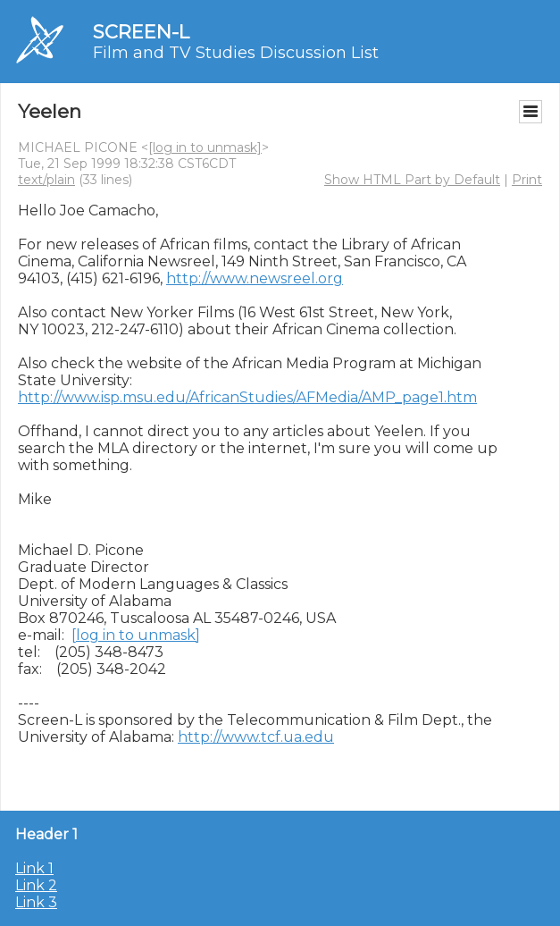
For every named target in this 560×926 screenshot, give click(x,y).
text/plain (46, 180)
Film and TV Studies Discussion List (236, 53)
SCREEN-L (141, 32)
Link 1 (34, 868)
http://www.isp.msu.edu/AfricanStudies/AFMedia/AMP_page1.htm (247, 397)
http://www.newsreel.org (255, 278)
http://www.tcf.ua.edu (256, 737)
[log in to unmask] (205, 147)
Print (527, 180)
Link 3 (36, 902)
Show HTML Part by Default (412, 180)
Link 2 (36, 885)
